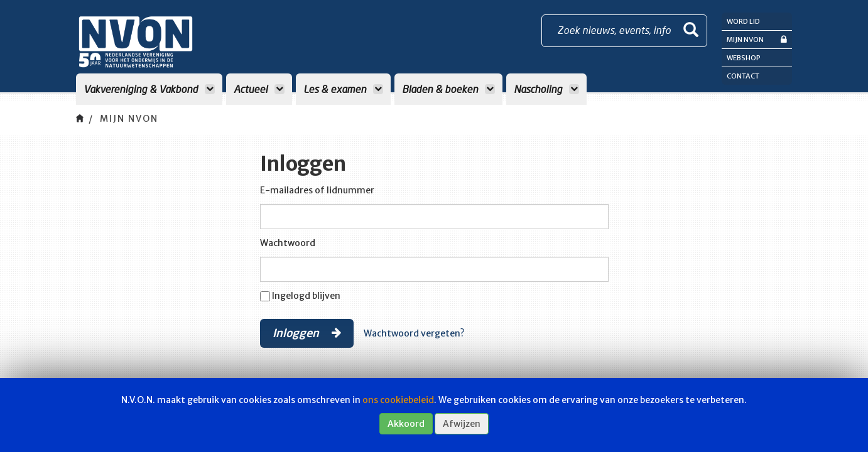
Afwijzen (462, 424)
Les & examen (343, 89)
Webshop (744, 58)
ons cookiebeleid (398, 400)
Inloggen (307, 333)
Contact (743, 76)
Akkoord (406, 424)
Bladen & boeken (448, 89)
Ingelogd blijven (306, 296)
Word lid (743, 21)
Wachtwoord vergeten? (414, 333)
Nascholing (546, 89)
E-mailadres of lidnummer (317, 190)
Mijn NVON (757, 39)
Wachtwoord (288, 243)
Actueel (259, 89)
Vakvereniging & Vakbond (149, 89)
